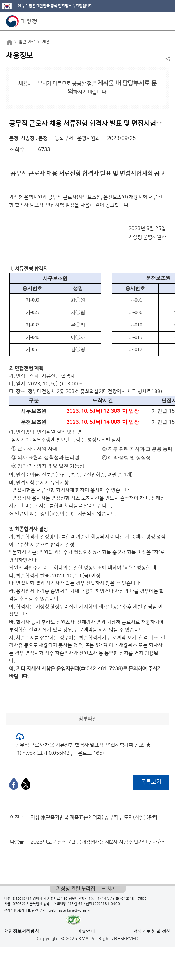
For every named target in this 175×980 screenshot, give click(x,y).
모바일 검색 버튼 (155, 21)
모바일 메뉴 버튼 (165, 21)
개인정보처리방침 (22, 932)
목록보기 (151, 782)
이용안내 (86, 932)
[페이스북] (14, 784)
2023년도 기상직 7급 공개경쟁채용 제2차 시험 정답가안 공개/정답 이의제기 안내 (98, 842)
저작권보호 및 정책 (152, 932)
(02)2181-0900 (107, 904)
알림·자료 (27, 42)
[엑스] (26, 784)
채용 (46, 42)
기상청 (22, 21)
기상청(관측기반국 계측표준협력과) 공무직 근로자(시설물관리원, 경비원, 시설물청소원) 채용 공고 (98, 817)
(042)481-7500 (134, 899)
